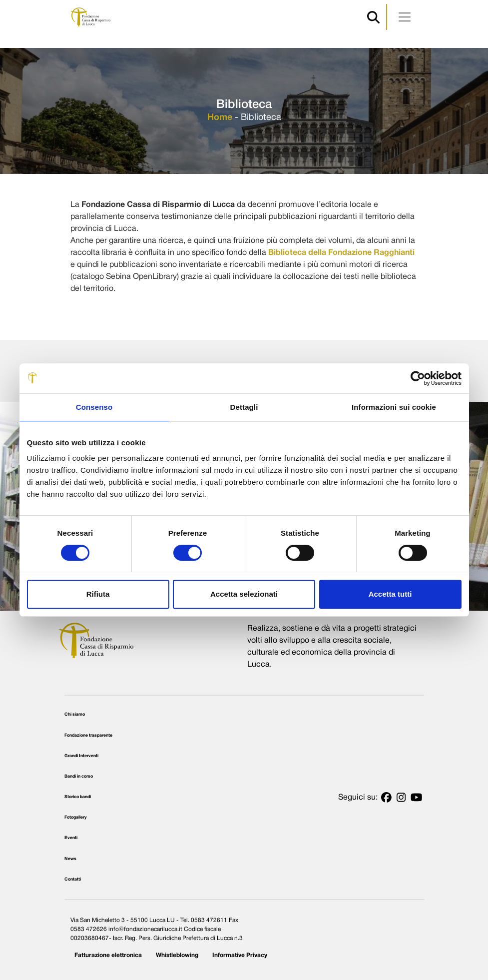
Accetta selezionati (244, 594)
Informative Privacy (240, 955)
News (70, 859)
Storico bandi (78, 797)
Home (220, 118)
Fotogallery (76, 818)
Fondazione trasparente (88, 736)
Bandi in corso (79, 777)
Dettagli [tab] (244, 407)
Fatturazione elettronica (108, 955)
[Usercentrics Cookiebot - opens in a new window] (418, 378)
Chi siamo (75, 715)
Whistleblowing (177, 955)
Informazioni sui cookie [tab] (394, 407)
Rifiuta (98, 594)
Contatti (73, 880)
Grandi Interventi (81, 756)
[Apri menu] (405, 17)
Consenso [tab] (94, 407)
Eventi (71, 838)
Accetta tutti (390, 594)
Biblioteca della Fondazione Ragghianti (341, 253)
